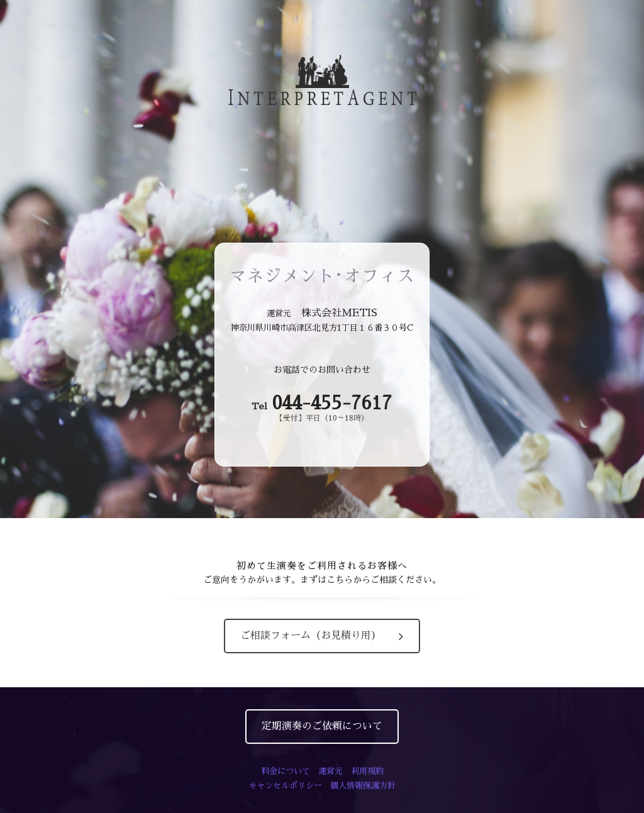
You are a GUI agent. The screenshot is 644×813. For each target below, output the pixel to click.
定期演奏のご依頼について (322, 726)
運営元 (330, 771)
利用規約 (367, 771)
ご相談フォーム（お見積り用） (322, 636)
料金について (286, 771)
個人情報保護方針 (363, 786)
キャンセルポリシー (285, 786)
